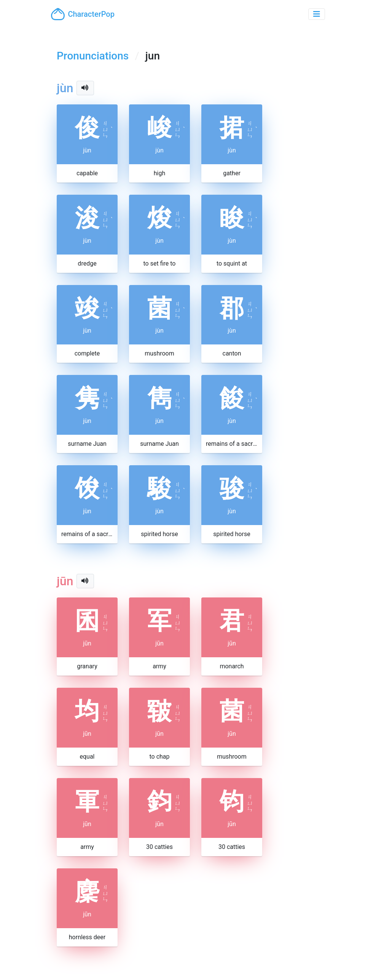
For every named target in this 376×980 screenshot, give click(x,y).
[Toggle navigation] (317, 14)
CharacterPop (83, 14)
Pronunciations (93, 56)
